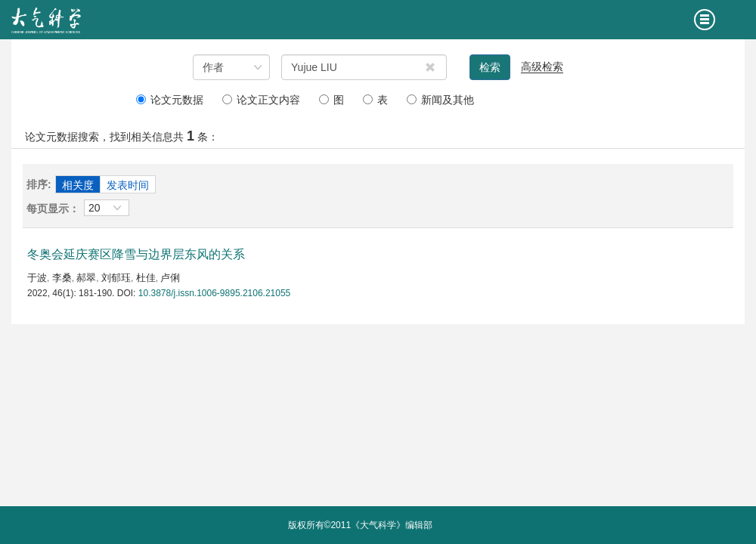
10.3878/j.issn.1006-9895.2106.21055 (215, 293)
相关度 (78, 185)
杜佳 (146, 278)
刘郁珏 (116, 278)
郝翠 (86, 278)
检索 (490, 67)
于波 (37, 278)
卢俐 (170, 278)
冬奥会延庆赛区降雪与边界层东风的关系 (136, 254)
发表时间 (128, 185)
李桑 (62, 278)
